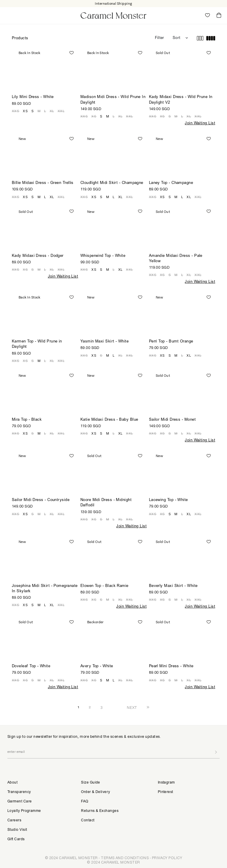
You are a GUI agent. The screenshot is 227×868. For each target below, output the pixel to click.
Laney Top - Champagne (171, 183)
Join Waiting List (200, 124)
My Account (194, 15)
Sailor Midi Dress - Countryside (41, 500)
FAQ (85, 802)
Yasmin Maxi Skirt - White (104, 342)
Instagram (166, 783)
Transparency (19, 792)
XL (52, 111)
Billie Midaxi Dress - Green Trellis (43, 183)
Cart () (219, 15)
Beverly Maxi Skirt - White (173, 586)
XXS (16, 111)
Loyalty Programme (24, 811)
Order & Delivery (95, 792)
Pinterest (166, 792)
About (12, 783)
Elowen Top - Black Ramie (104, 586)
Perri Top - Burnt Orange (171, 342)
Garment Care (20, 802)
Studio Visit (17, 830)
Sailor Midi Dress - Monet (172, 420)
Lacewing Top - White (168, 500)
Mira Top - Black (27, 420)
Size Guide (91, 783)
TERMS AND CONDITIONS (125, 858)
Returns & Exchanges (100, 811)
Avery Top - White (97, 666)
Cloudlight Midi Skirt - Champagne (112, 183)
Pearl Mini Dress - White (171, 666)
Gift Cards (16, 839)
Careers (14, 820)
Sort (176, 38)
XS (25, 111)
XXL (61, 111)
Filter (159, 38)
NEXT (132, 707)
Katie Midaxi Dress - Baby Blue (109, 420)
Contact (88, 820)
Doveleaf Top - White (31, 666)
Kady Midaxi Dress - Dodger (38, 256)
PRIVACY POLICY (167, 858)
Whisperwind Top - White (103, 256)
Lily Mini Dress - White (33, 97)
